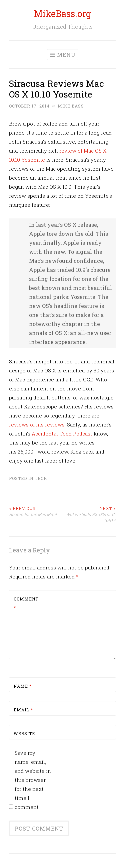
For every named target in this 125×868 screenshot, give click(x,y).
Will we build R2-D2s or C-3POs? (89, 514)
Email (23, 710)
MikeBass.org (63, 14)
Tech (41, 478)
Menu (66, 55)
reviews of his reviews (37, 424)
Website (24, 733)
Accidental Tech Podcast (62, 433)
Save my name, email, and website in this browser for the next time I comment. (33, 780)
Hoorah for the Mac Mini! (36, 511)
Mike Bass (71, 106)
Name (23, 686)
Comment (26, 603)
